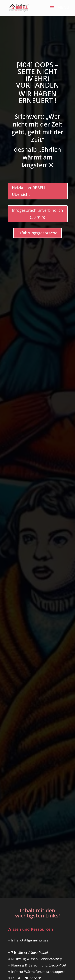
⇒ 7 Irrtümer (28, 952)
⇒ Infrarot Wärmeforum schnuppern (36, 972)
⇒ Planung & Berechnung (37, 965)
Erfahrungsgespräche (37, 233)
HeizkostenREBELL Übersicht (29, 191)
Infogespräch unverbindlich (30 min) (37, 214)
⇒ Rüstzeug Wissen (35, 959)
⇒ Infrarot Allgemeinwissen (29, 940)
